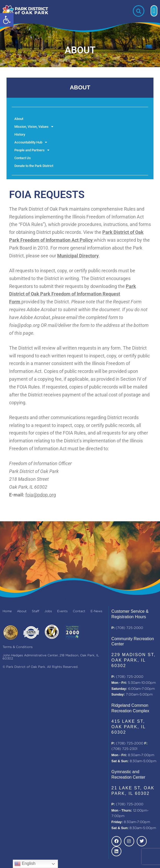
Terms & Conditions (18, 647)
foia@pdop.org (41, 495)
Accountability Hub (31, 142)
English (25, 864)
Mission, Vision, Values (34, 127)
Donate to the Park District (34, 166)
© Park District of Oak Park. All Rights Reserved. (40, 667)
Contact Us (23, 158)
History (20, 134)
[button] (7, 20)
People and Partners (32, 150)
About (19, 119)
